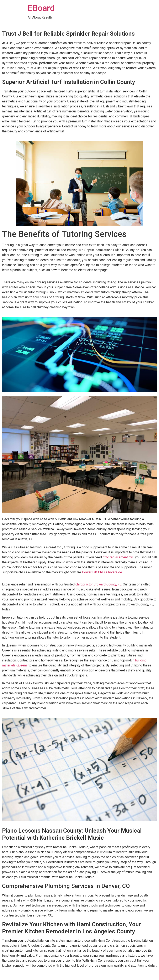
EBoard (41, 8)
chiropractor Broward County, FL (98, 584)
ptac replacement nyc (118, 557)
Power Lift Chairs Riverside (102, 572)
